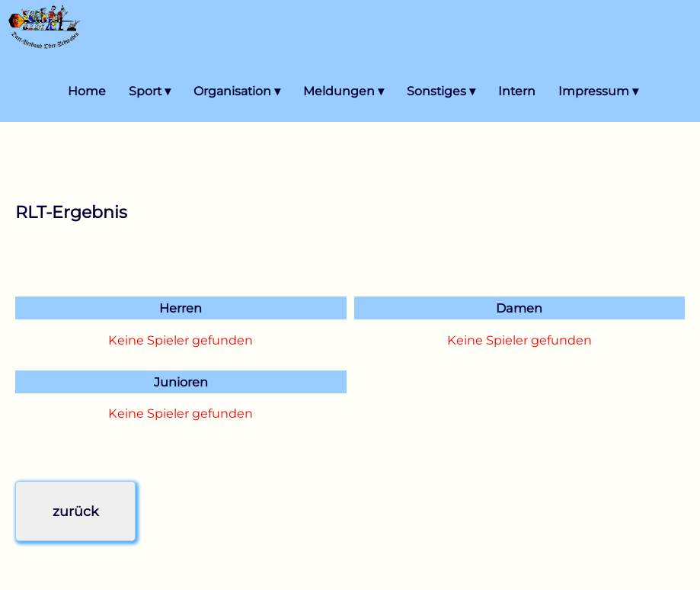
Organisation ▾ (237, 91)
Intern (517, 91)
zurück (76, 511)
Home (87, 91)
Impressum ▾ (598, 91)
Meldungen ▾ (344, 91)
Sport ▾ (150, 91)
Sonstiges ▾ (441, 91)
